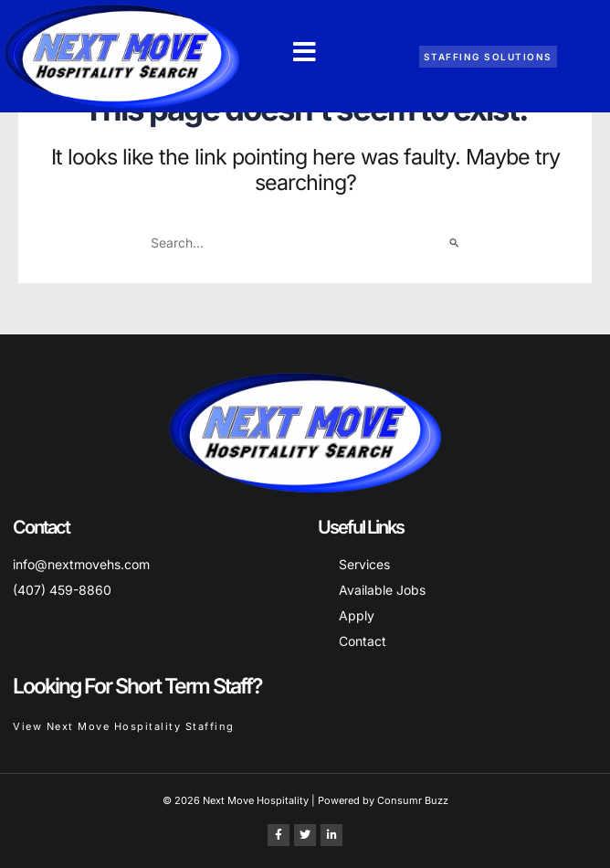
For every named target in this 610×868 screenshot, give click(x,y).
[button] (305, 52)
